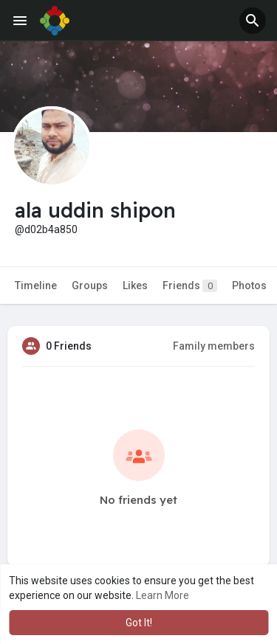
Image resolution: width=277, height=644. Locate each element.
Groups (90, 285)
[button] (253, 21)
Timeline (36, 285)
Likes (135, 285)
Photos (249, 285)
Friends (190, 286)
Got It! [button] (139, 623)
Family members (214, 346)
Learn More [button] (163, 595)
